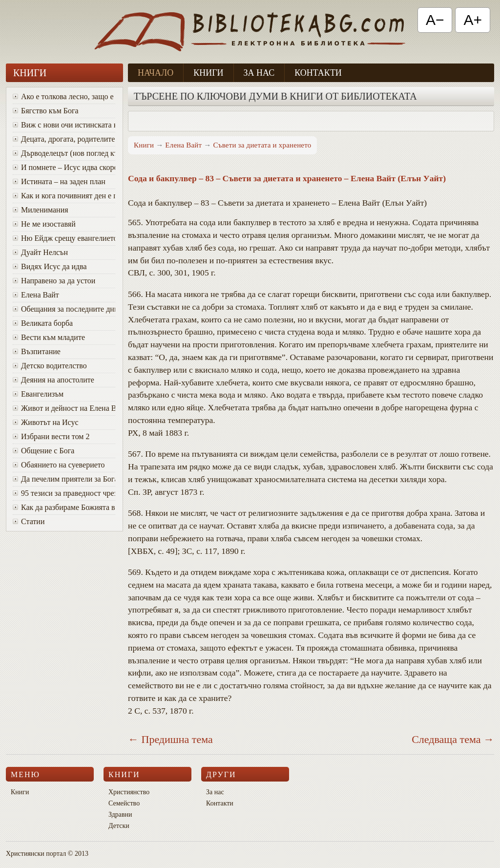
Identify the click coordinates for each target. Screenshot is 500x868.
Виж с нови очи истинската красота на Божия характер (64, 125)
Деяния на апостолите (53, 380)
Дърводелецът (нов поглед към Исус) (64, 153)
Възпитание (37, 351)
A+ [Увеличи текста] (473, 20)
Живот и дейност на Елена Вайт (64, 408)
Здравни (120, 815)
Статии (29, 521)
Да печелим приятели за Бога (64, 479)
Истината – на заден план (59, 181)
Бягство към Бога (46, 111)
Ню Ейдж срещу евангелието (64, 238)
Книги (208, 73)
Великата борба (43, 323)
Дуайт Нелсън (40, 252)
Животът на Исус (46, 422)
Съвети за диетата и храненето (262, 145)
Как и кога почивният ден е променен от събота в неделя (64, 196)
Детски (119, 826)
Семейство (124, 803)
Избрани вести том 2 (51, 436)
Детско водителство (50, 366)
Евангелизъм (38, 394)
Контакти (318, 73)
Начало (156, 73)
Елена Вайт (36, 295)
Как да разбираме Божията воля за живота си (64, 507)
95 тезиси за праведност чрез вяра (64, 493)
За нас (259, 73)
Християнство (129, 792)
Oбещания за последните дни (64, 309)
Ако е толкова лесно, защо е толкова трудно (64, 96)
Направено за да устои (54, 281)
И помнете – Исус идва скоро (64, 167)
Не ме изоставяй (44, 224)
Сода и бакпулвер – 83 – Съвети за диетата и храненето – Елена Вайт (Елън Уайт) (287, 178)
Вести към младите (49, 337)
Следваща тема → (453, 739)
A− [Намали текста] (435, 20)
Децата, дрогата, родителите (64, 139)
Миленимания (41, 210)
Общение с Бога (43, 451)
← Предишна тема (170, 739)
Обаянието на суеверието (59, 465)
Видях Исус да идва (50, 266)
